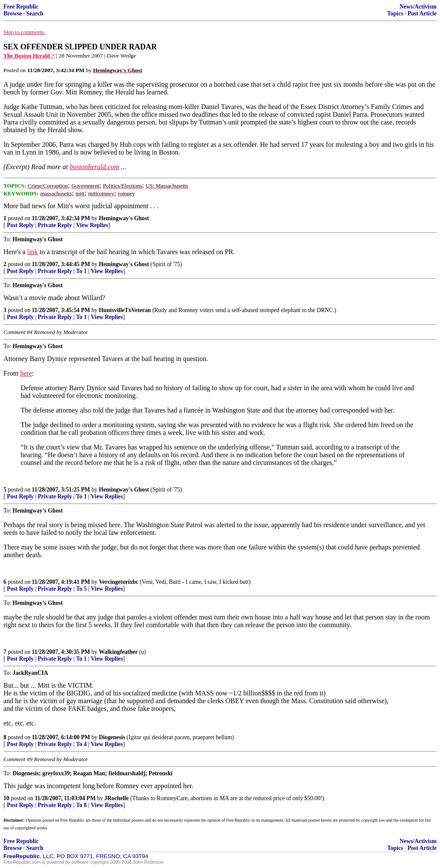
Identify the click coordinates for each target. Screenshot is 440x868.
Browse (13, 14)
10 (6, 798)
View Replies (92, 225)
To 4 (81, 744)
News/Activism (418, 7)
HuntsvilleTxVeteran (125, 310)
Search (35, 14)
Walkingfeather (118, 652)
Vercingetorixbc (119, 582)
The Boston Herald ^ (29, 56)
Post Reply (20, 225)
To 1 (81, 271)
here (26, 373)
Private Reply (55, 225)
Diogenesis (112, 737)
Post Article (422, 14)
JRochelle (117, 798)
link (32, 252)
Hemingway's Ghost (124, 218)
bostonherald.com (94, 167)
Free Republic (21, 7)
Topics (395, 14)
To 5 (81, 589)
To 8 (81, 805)
